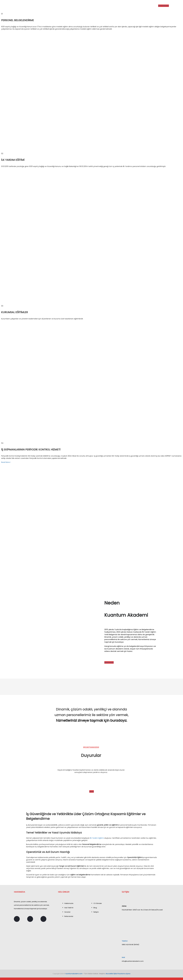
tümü (92, 791)
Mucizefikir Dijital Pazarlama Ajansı (118, 974)
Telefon (125, 941)
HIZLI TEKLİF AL (164, 6)
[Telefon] (123, 934)
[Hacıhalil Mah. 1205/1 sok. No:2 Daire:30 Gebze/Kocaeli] (145, 922)
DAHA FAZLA (109, 662)
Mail (123, 957)
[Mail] (123, 951)
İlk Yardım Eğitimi (97, 838)
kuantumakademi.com (74, 974)
